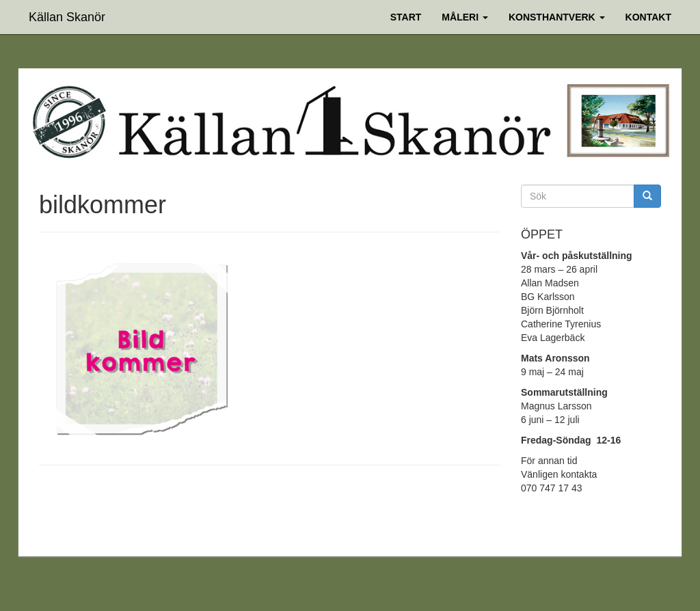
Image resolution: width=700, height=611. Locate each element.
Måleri (465, 17)
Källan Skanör (67, 15)
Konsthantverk (557, 17)
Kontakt (648, 17)
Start (406, 17)
